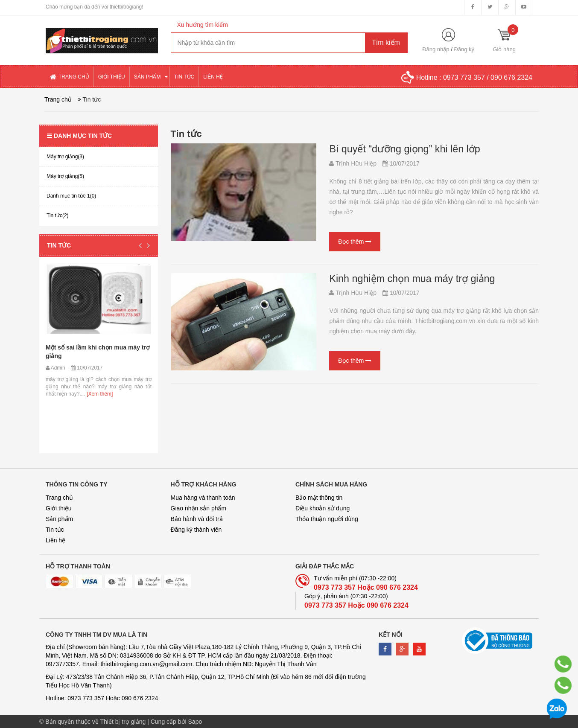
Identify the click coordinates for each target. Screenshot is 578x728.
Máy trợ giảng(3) (65, 157)
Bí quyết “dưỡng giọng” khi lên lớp (401, 149)
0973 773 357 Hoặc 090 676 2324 (366, 587)
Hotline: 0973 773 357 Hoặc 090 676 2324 (102, 698)
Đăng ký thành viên (196, 530)
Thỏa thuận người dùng (327, 519)
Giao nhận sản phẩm (199, 508)
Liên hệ (55, 540)
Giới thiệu (59, 508)
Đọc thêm (355, 242)
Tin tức (59, 245)
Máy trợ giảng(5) (65, 176)
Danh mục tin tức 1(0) (71, 196)
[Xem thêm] (99, 394)
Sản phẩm (59, 519)
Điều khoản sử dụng (323, 508)
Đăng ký (464, 49)
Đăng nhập (436, 49)
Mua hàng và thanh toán (203, 498)
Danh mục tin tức (79, 136)
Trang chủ (59, 498)
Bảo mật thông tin (319, 498)
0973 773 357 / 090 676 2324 (488, 77)
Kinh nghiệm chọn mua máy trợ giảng (407, 279)
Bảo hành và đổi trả (197, 519)
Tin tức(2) (58, 215)
